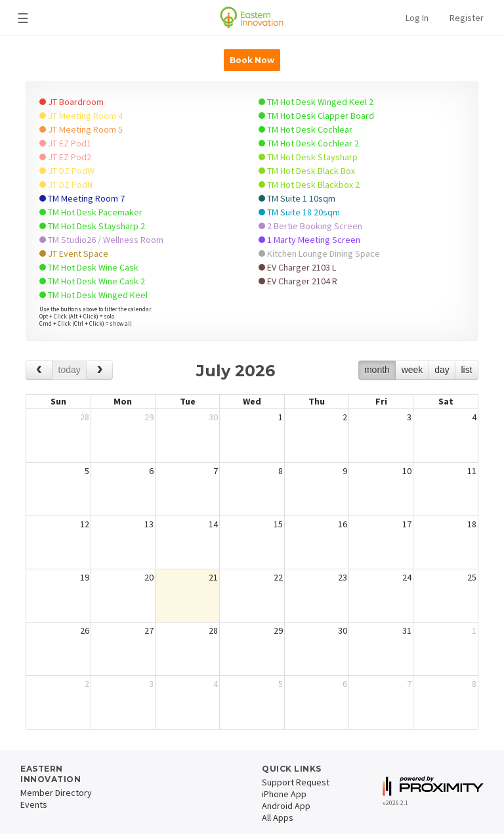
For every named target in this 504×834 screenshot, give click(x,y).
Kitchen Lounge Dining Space (319, 253)
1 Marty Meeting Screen (309, 240)
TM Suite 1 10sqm (297, 198)
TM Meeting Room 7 (82, 198)
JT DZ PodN (66, 185)
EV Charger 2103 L (297, 267)
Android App (286, 806)
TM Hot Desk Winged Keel (94, 295)
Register (467, 18)
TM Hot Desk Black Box (307, 171)
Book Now (252, 60)
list (466, 370)
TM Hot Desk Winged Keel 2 (316, 102)
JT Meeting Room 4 (81, 116)
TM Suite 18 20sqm (299, 212)
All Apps (278, 818)
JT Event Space (74, 253)
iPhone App (284, 794)
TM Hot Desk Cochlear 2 (309, 143)
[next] (99, 370)
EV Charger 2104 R (298, 281)
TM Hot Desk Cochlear (305, 129)
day (442, 370)
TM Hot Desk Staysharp (308, 157)
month (377, 370)
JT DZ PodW (67, 171)
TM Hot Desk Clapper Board (316, 116)
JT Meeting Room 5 (81, 129)
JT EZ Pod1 (65, 143)
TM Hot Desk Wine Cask (89, 267)
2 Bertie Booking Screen (310, 226)
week (412, 370)
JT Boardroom (72, 102)
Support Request (296, 782)
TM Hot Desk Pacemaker (91, 212)
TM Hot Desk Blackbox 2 (309, 185)
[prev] (39, 370)
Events (34, 804)
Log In (417, 18)
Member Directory (56, 793)
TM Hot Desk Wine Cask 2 (92, 281)
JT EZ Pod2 (65, 157)
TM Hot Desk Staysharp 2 (92, 226)
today (70, 370)
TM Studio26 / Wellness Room (101, 240)
